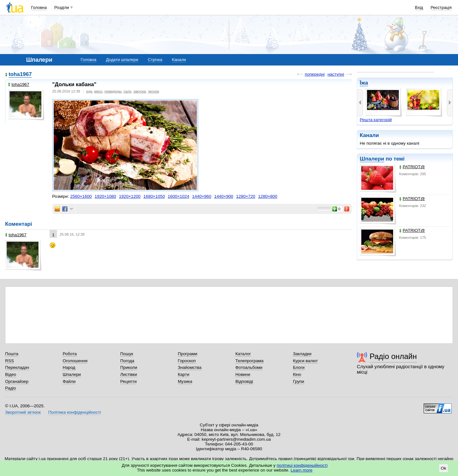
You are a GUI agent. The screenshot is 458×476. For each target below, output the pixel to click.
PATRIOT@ (412, 167)
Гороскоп (187, 361)
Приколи (129, 367)
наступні (336, 74)
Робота (70, 354)
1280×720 (246, 196)
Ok (444, 468)
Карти (184, 374)
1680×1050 (154, 196)
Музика (185, 381)
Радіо (10, 388)
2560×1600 (81, 196)
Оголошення (75, 361)
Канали (179, 60)
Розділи (62, 7)
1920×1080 (105, 196)
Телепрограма (250, 361)
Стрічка (155, 60)
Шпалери (372, 159)
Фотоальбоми (249, 367)
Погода (127, 361)
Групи (298, 381)
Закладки (302, 354)
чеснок (153, 91)
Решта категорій (376, 120)
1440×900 (224, 196)
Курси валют (305, 361)
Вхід (419, 7)
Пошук (127, 354)
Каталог (243, 354)
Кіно (297, 374)
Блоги (299, 367)
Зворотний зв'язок (23, 412)
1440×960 (202, 196)
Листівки (129, 374)
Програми (187, 354)
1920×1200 (130, 196)
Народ (69, 367)
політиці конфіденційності (302, 465)
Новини (243, 374)
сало (127, 91)
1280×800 (268, 196)
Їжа (364, 83)
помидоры (113, 91)
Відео (11, 374)
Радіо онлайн (393, 356)
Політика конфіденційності (75, 412)
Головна (39, 7)
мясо (98, 91)
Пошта (12, 354)
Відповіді (244, 381)
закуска (139, 91)
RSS (10, 361)
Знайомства (190, 367)
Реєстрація (441, 7)
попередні (315, 74)
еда (89, 91)
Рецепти (128, 381)
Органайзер (17, 381)
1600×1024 (178, 196)
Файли (69, 381)
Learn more (302, 470)
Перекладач (17, 367)
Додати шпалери (122, 60)
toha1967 (20, 74)
